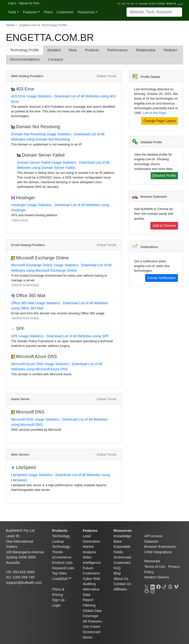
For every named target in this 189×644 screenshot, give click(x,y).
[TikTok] (164, 586)
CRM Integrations (158, 552)
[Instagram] (153, 591)
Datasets (151, 541)
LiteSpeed (26, 467)
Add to (164, 226)
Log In (12, 3)
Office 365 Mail (31, 296)
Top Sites (59, 573)
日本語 (161, 4)
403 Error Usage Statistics (31, 96)
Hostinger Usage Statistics (31, 205)
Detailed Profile (164, 176)
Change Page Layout (159, 121)
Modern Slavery (157, 577)
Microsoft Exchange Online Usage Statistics (45, 265)
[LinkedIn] (153, 586)
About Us (121, 579)
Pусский (143, 4)
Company (56, 59)
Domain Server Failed (43, 155)
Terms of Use (155, 567)
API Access (153, 536)
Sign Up (58, 600)
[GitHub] (147, 591)
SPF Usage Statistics (27, 336)
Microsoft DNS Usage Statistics (35, 419)
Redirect (171, 50)
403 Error (25, 89)
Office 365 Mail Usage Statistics (35, 303)
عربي (180, 4)
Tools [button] (12, 12)
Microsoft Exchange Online (42, 258)
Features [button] (30, 12)
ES (133, 4)
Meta (73, 50)
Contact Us (122, 584)
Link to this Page (155, 113)
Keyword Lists (63, 568)
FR (128, 4)
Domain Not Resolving (38, 127)
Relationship (146, 50)
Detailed (54, 50)
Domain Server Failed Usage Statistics (47, 162)
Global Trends (107, 76)
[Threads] (170, 586)
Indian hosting (20, 220)
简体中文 (171, 4)
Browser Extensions (160, 547)
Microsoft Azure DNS (36, 357)
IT (136, 4)
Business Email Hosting (25, 285)
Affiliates (120, 589)
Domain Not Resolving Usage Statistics (41, 134)
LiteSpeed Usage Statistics (32, 475)
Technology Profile (25, 50)
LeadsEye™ (62, 579)
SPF (20, 329)
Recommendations (25, 59)
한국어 (153, 4)
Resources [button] (86, 12)
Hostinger (25, 198)
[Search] (154, 12)
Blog (117, 573)
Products (92, 50)
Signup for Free (29, 3)
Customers (65, 12)
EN (119, 4)
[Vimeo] (176, 586)
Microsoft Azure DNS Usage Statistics (40, 364)
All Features (92, 621)
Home (10, 25)
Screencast (123, 557)
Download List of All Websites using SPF (78, 336)
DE (123, 4)
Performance (117, 50)
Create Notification (162, 278)
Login (56, 605)
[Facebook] (158, 586)
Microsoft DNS (30, 412)
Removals (152, 561)
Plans (48, 12)
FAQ (117, 568)
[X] (147, 586)
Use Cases (92, 626)
